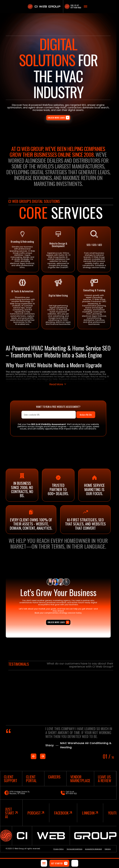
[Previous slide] (33, 756)
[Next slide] (43, 756)
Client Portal (31, 779)
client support (11, 779)
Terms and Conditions (74, 849)
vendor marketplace (80, 779)
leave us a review (105, 779)
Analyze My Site (86, 415)
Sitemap (108, 849)
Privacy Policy (59, 849)
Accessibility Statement (93, 849)
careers (54, 777)
